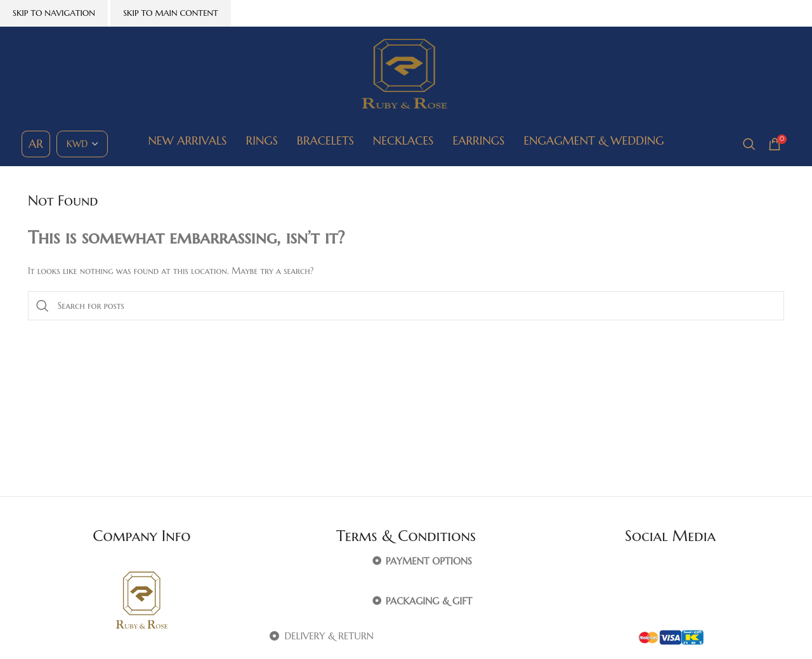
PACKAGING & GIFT (429, 601)
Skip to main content (171, 13)
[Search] (749, 144)
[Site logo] (406, 74)
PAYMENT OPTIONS (429, 561)
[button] (406, 561)
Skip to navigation (54, 13)
